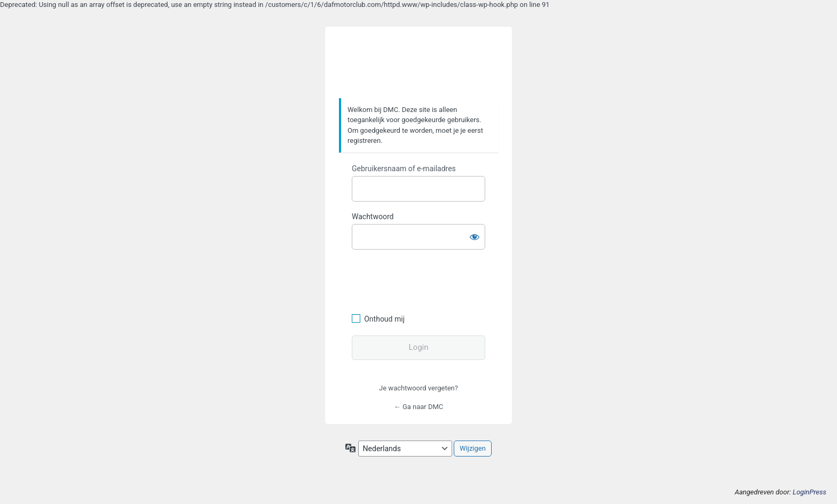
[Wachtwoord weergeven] (475, 235)
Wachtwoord (373, 217)
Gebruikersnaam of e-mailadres (404, 169)
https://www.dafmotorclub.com (419, 63)
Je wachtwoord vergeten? (418, 388)
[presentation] (425, 280)
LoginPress (810, 492)
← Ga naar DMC (419, 407)
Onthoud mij (384, 319)
